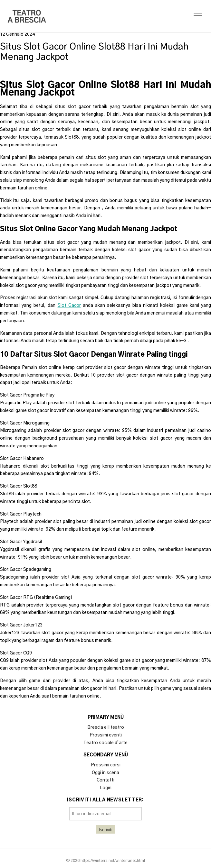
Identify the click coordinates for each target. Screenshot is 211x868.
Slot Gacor (69, 306)
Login (106, 788)
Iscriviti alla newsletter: (105, 800)
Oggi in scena (105, 773)
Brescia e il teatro (106, 727)
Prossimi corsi (106, 765)
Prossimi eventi (106, 735)
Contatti (105, 780)
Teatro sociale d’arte (105, 743)
